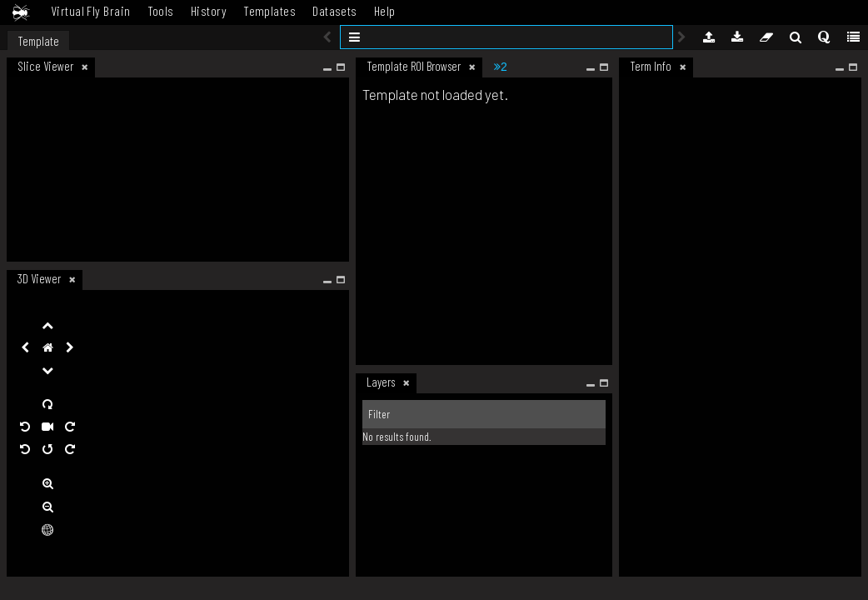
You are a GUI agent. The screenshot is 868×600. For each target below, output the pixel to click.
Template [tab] (38, 41)
